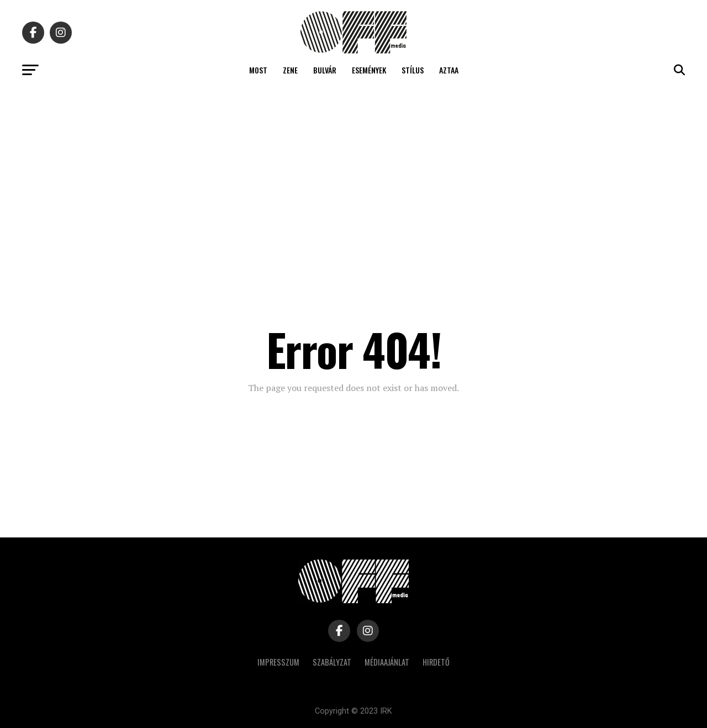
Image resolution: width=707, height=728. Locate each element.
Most (258, 70)
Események (369, 70)
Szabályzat (332, 662)
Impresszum (278, 662)
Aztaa (449, 70)
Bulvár (325, 70)
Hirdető (436, 662)
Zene (290, 70)
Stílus (413, 70)
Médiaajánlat (387, 662)
